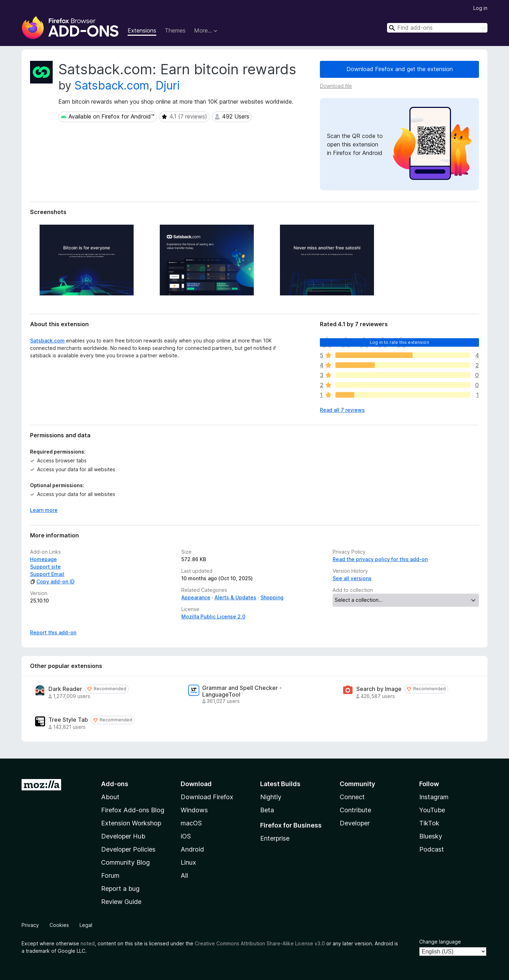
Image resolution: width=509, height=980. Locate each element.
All (184, 875)
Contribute (355, 810)
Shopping (272, 597)
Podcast (432, 849)
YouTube (432, 810)
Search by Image (379, 689)
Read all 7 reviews (342, 410)
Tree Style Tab (68, 720)
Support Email (47, 574)
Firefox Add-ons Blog (133, 810)
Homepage (43, 559)
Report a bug (120, 889)
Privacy (30, 925)
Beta (267, 810)
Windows (194, 810)
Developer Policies (128, 849)
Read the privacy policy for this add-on (380, 559)
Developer (355, 823)
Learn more (44, 510)
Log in (480, 8)
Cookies (59, 925)
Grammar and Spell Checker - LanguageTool (242, 691)
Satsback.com (112, 85)
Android (192, 849)
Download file (336, 86)
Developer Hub (123, 836)
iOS (186, 836)
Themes (175, 30)
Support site (45, 567)
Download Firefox (207, 797)
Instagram (434, 797)
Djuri (168, 85)
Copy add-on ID (52, 581)
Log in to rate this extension (399, 342)
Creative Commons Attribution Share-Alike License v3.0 (260, 943)
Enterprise (275, 838)
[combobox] (437, 28)
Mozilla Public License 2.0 (213, 616)
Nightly (271, 797)
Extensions (142, 30)
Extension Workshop (131, 823)
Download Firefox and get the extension (400, 69)
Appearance (196, 597)
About (110, 797)
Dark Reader (65, 689)
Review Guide (121, 902)
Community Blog (125, 862)
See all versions (352, 578)
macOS (191, 823)
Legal (86, 925)
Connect (352, 797)
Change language (440, 942)
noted (88, 943)
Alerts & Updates (235, 597)
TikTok (429, 823)
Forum (110, 875)
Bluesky (431, 836)
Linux (188, 862)
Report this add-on (53, 632)
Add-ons (115, 784)
